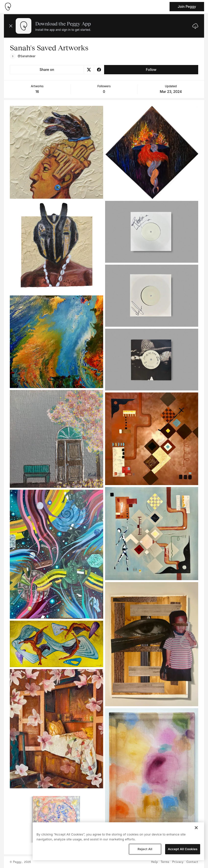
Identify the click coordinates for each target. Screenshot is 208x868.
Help (154, 862)
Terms (165, 862)
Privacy (178, 862)
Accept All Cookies (183, 849)
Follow (151, 70)
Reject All (145, 849)
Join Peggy (187, 6)
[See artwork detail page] (56, 152)
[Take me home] (8, 7)
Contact (192, 862)
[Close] (196, 828)
